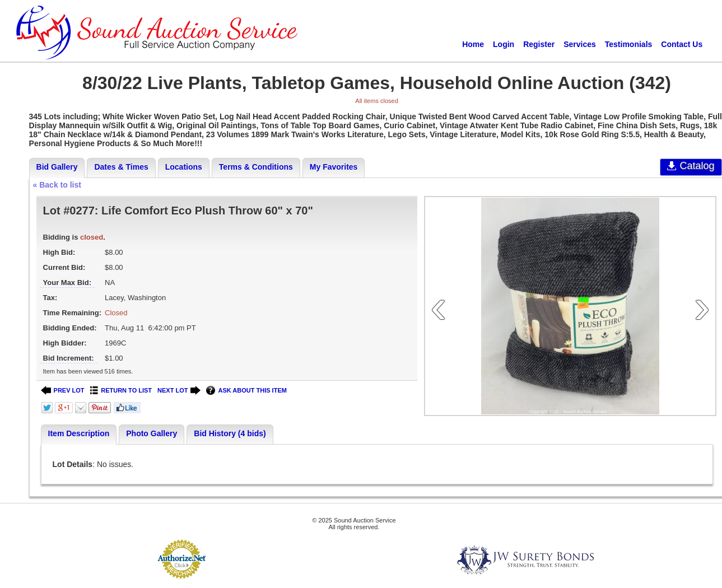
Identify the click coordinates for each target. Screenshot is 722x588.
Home (473, 44)
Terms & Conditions (256, 167)
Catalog (691, 166)
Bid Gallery (57, 167)
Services (580, 44)
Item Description (79, 433)
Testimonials (629, 44)
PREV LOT (63, 391)
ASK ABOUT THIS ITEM (246, 391)
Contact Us (682, 44)
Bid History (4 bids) (230, 433)
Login (504, 44)
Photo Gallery (152, 433)
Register (539, 44)
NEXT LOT (179, 391)
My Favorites (334, 167)
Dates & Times (121, 167)
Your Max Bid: (67, 283)
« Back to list (57, 185)
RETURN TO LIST (121, 391)
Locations (184, 167)
